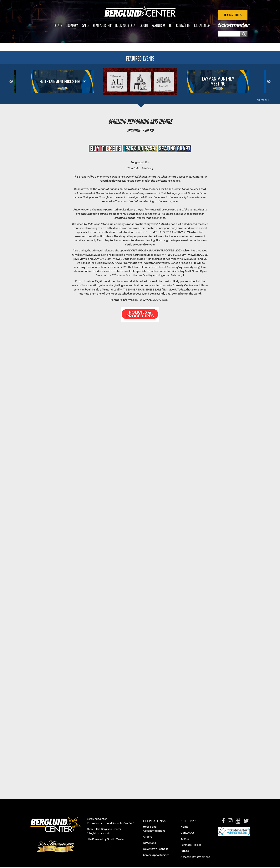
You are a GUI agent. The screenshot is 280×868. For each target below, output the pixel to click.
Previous (11, 82)
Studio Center (116, 839)
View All (263, 100)
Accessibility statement (195, 857)
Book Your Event (126, 25)
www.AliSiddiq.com (154, 300)
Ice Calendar (202, 25)
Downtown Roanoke (156, 849)
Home (184, 827)
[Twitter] (246, 821)
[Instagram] (230, 821)
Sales (86, 25)
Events (58, 25)
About (144, 25)
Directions (150, 843)
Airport (147, 837)
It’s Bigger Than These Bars (142, 290)
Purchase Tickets (191, 845)
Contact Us (183, 25)
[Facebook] (223, 821)
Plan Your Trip (102, 25)
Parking (185, 851)
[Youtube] (238, 821)
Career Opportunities (156, 855)
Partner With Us (162, 25)
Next (269, 82)
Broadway (72, 25)
